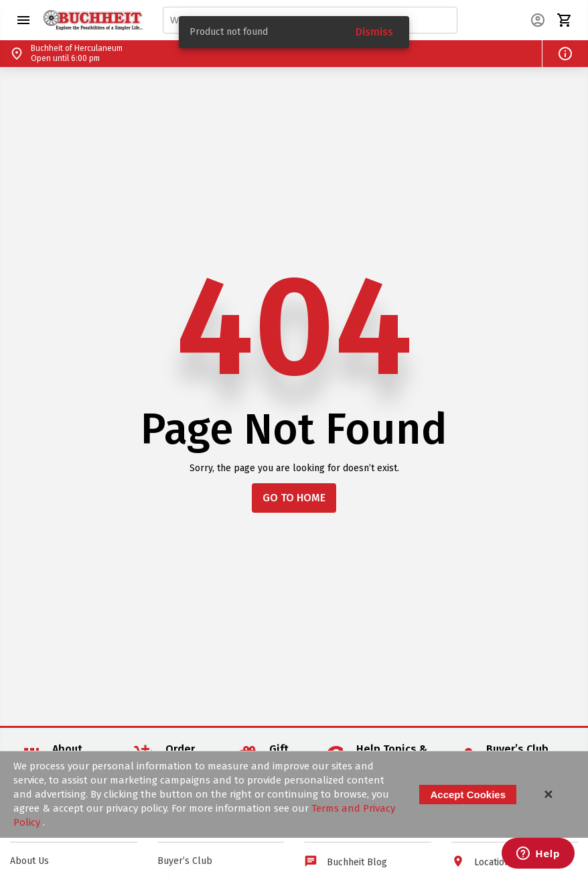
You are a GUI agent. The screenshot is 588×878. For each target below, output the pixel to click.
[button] (23, 20)
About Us (29, 861)
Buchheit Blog (357, 862)
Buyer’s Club (185, 861)
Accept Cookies (468, 795)
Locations (494, 862)
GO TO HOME (294, 498)
